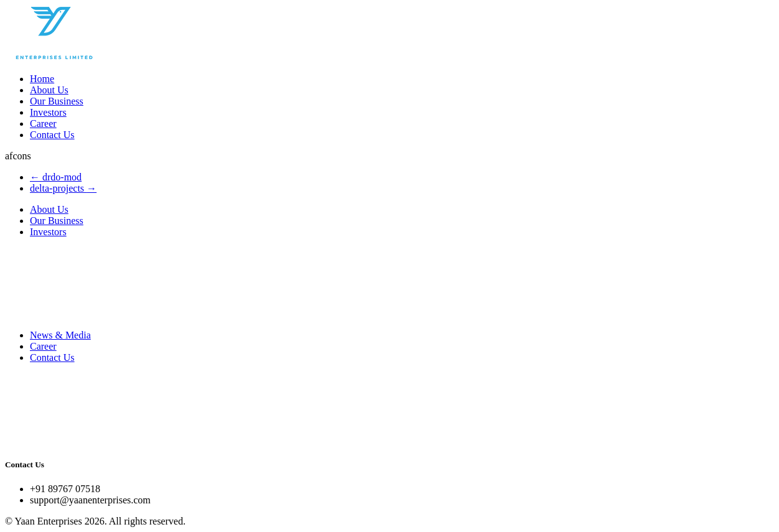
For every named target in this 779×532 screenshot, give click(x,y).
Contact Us (52, 135)
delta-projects (63, 188)
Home (42, 79)
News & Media (60, 335)
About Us (49, 90)
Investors (48, 112)
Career (43, 124)
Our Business (57, 101)
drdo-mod (56, 177)
